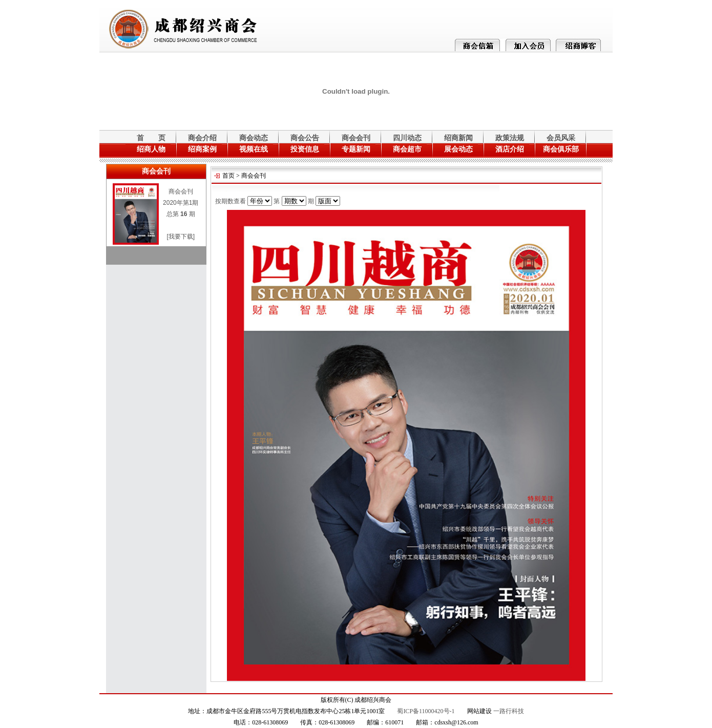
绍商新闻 (458, 138)
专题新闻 (356, 149)
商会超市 (407, 149)
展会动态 (458, 149)
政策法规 (510, 138)
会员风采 (561, 138)
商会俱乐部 (561, 149)
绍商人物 (151, 149)
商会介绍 (202, 138)
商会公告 (305, 138)
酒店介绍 (510, 149)
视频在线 (254, 149)
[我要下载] (181, 237)
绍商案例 (202, 149)
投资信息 (305, 149)
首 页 (151, 138)
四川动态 (407, 138)
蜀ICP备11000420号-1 (426, 711)
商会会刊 (356, 138)
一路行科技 (509, 711)
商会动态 (254, 138)
